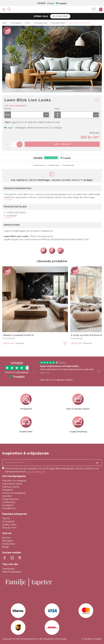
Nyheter (6, 538)
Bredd (8, 109)
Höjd (57, 109)
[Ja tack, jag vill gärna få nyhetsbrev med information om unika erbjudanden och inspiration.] (52, 463)
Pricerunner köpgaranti (14, 493)
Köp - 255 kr (62, 144)
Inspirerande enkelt (12, 484)
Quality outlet (9, 525)
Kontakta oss (9, 508)
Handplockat (9, 544)
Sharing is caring (11, 487)
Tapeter (6, 518)
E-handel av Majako (92, 639)
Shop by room (9, 528)
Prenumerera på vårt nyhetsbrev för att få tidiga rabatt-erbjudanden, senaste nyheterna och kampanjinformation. (52, 470)
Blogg (5, 547)
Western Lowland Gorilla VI (18, 335)
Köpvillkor (7, 496)
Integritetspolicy (11, 499)
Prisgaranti (8, 490)
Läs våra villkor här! (36, 472)
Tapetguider (8, 569)
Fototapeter (8, 521)
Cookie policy (9, 502)
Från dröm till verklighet (14, 481)
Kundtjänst (8, 505)
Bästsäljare (8, 541)
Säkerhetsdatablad (12, 572)
